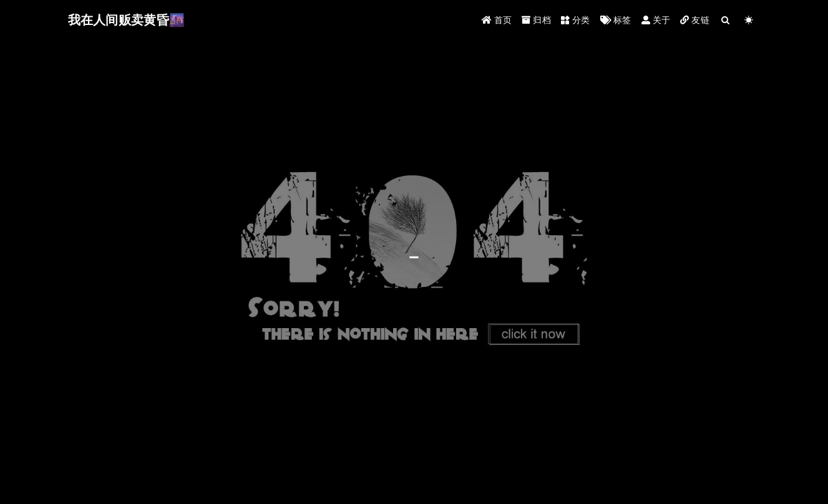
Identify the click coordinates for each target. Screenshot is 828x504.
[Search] (726, 20)
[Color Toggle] (749, 20)
